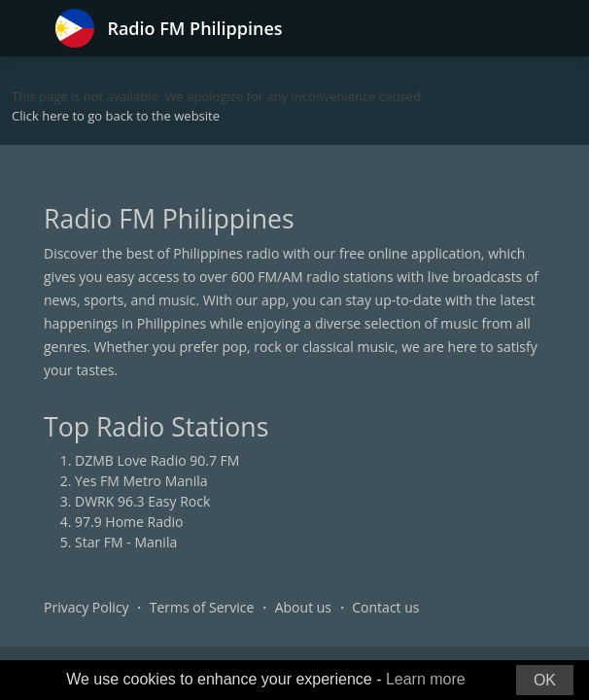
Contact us (385, 607)
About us (303, 607)
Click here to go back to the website (116, 116)
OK (545, 680)
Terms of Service (202, 607)
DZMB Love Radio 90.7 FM (157, 460)
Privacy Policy (86, 607)
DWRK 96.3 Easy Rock (142, 501)
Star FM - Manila (126, 542)
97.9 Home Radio (129, 522)
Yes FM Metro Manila (141, 481)
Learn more (426, 679)
